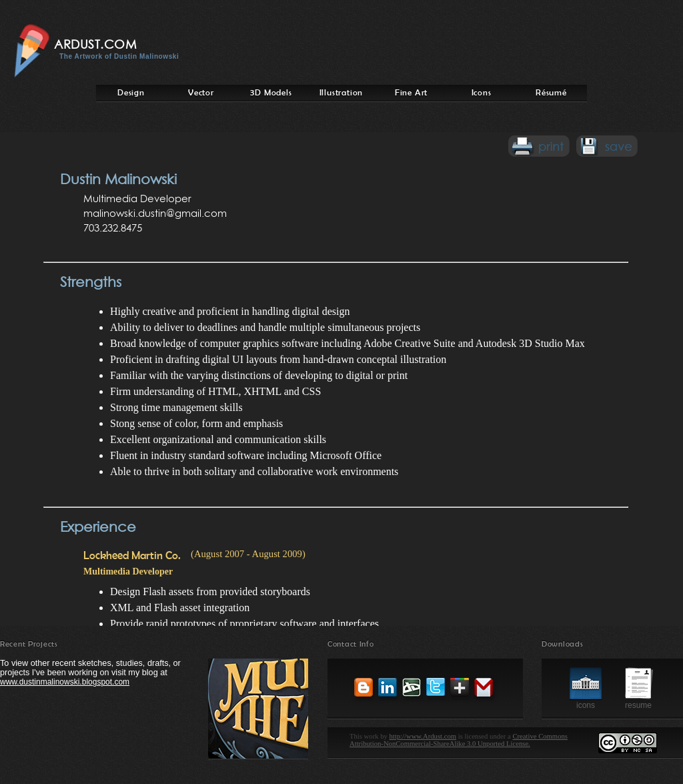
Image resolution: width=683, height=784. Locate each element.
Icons (482, 92)
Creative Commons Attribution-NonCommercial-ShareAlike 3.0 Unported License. (459, 740)
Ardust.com (95, 44)
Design (131, 92)
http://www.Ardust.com (423, 736)
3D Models (271, 92)
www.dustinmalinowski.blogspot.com (65, 682)
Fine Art (411, 92)
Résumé (551, 92)
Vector (201, 92)
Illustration (341, 92)
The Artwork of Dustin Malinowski (119, 56)
